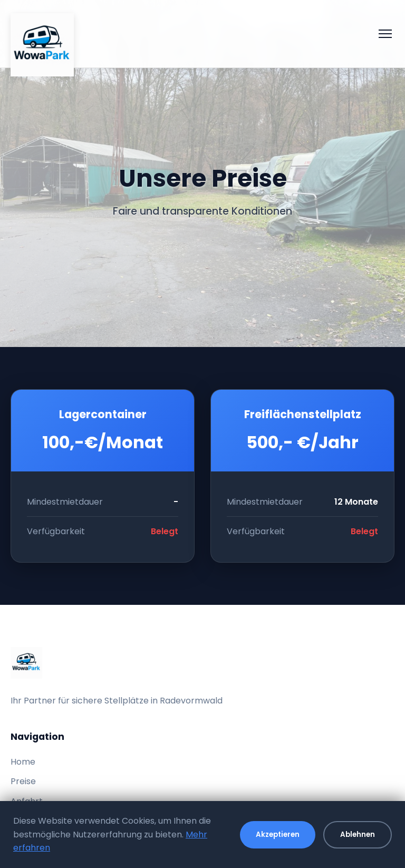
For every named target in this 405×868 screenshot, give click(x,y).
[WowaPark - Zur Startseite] (42, 34)
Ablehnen (358, 835)
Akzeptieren (278, 835)
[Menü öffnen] (385, 34)
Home (23, 762)
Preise (23, 781)
